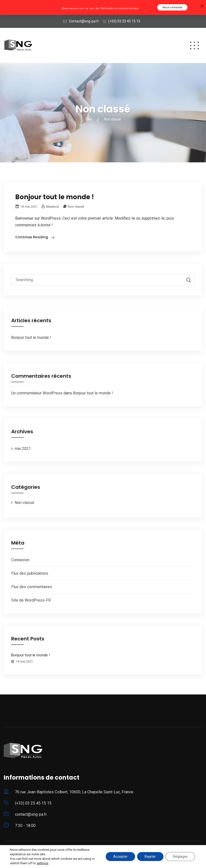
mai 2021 (23, 449)
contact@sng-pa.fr (31, 814)
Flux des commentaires (32, 587)
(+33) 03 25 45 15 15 (124, 21)
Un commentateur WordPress (37, 393)
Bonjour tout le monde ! (54, 197)
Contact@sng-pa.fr (84, 21)
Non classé (76, 207)
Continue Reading (32, 237)
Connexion (20, 560)
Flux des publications (30, 573)
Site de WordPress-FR (31, 600)
